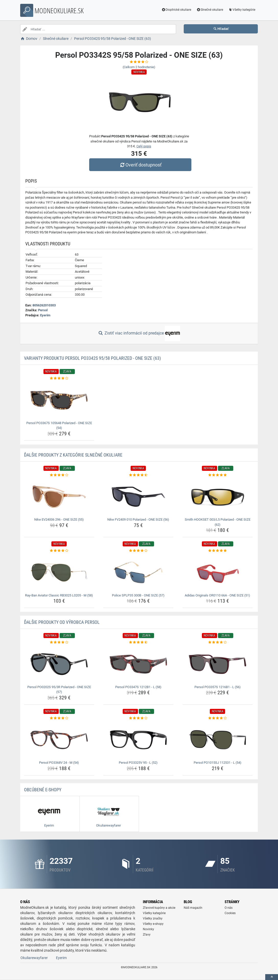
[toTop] (272, 977)
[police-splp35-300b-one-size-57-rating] (138, 551)
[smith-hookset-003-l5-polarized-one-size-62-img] (218, 497)
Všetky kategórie (242, 10)
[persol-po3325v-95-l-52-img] (138, 740)
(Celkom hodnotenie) (139, 67)
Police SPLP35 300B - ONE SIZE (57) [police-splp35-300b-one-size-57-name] (138, 595)
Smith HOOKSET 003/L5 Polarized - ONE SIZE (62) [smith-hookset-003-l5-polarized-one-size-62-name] (218, 522)
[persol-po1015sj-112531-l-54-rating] (218, 718)
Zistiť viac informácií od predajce (139, 333)
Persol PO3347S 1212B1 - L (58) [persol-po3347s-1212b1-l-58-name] (138, 687)
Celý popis (144, 146)
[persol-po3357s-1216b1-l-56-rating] (218, 642)
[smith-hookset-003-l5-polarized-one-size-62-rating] (218, 475)
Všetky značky (153, 918)
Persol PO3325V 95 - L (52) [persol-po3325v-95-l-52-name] (138, 763)
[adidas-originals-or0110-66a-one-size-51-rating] (218, 551)
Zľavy (147, 935)
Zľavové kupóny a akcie (159, 908)
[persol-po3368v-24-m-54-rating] (59, 718)
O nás (229, 908)
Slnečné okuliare (210, 10)
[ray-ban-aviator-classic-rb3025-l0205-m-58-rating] (59, 551)
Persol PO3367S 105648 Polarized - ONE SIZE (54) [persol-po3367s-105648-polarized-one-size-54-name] (59, 426)
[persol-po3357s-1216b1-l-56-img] (218, 664)
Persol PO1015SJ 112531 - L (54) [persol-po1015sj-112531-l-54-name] (218, 763)
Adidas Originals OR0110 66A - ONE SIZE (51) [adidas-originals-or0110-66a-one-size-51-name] (217, 595)
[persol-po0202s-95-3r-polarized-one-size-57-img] (59, 664)
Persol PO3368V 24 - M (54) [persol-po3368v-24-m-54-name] (59, 763)
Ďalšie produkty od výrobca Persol (62, 622)
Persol (43, 310)
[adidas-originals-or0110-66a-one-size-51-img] (218, 572)
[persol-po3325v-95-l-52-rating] (138, 718)
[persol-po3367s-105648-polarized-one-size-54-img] (59, 400)
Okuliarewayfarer (34, 958)
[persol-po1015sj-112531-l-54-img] (218, 740)
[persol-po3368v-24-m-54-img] (59, 740)
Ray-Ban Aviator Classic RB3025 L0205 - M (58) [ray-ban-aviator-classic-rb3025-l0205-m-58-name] (59, 595)
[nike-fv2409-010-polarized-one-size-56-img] (138, 497)
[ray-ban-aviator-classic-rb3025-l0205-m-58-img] (59, 572)
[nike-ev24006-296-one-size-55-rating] (59, 475)
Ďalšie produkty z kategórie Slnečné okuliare (73, 455)
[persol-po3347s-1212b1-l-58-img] (138, 664)
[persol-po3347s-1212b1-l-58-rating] (138, 642)
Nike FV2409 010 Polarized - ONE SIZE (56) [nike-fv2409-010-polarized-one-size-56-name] (138, 519)
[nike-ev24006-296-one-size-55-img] (59, 497)
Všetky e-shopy (153, 924)
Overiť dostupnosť (140, 165)
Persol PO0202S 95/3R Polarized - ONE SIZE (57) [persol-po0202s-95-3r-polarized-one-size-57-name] (59, 690)
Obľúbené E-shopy (43, 790)
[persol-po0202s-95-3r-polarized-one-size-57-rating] (59, 642)
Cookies (230, 913)
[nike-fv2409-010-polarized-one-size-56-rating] (138, 475)
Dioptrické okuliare (176, 10)
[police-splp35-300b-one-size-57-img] (138, 572)
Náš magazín (193, 908)
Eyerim (45, 315)
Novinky (148, 929)
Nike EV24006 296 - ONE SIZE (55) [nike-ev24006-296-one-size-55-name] (59, 519)
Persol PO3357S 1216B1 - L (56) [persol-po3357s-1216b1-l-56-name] (218, 687)
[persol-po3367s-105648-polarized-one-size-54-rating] (59, 378)
